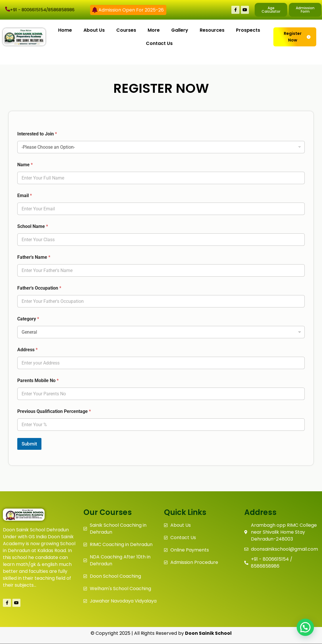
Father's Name (34, 257)
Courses (126, 30)
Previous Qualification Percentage (54, 411)
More (154, 30)
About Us (94, 30)
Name (25, 165)
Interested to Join (37, 134)
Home (65, 30)
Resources (212, 30)
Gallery (180, 30)
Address (27, 350)
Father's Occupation (39, 288)
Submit (29, 444)
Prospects (248, 30)
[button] (305, 627)
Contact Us (159, 43)
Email (25, 196)
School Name (33, 226)
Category (28, 319)
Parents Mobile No (38, 380)
